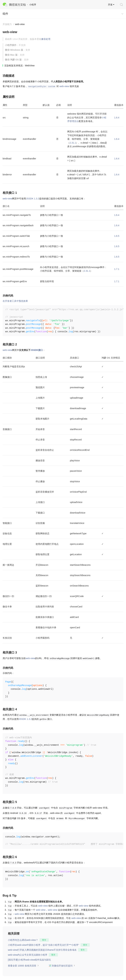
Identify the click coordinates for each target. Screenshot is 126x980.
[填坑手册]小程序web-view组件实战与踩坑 (29, 960)
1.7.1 (117, 269)
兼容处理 (46, 39)
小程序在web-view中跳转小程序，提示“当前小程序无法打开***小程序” (43, 945)
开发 (110, 5)
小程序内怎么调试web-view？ (23, 940)
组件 (5, 14)
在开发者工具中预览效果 (15, 301)
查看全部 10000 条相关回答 (23, 966)
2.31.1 (73, 143)
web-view (64, 86)
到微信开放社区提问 (62, 966)
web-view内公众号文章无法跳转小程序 (28, 955)
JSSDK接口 (37, 350)
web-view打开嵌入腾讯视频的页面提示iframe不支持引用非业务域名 (42, 950)
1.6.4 (117, 118)
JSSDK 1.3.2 (32, 199)
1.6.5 (117, 236)
